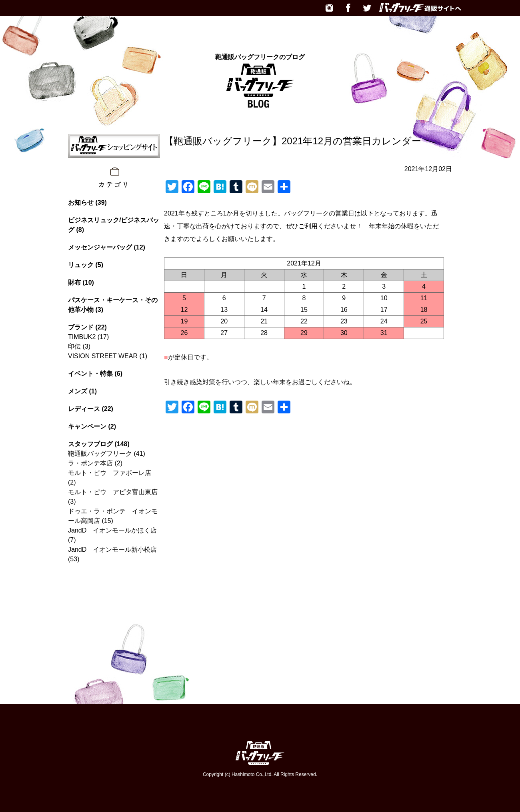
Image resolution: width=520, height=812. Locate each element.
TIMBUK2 (82, 337)
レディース (84, 409)
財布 (74, 282)
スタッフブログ (90, 444)
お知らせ (81, 203)
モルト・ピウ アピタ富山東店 (113, 492)
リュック (81, 265)
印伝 (74, 346)
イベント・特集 (90, 374)
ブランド (81, 327)
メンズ (78, 391)
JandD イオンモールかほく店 (112, 530)
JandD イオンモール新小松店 (112, 550)
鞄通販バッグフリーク (100, 454)
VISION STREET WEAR (103, 356)
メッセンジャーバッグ (100, 247)
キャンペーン (87, 426)
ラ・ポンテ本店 (90, 463)
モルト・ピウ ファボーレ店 (110, 473)
